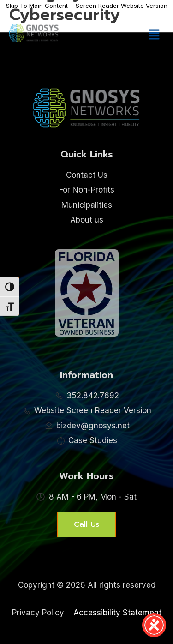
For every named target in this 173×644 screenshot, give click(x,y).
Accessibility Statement (117, 613)
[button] (155, 35)
